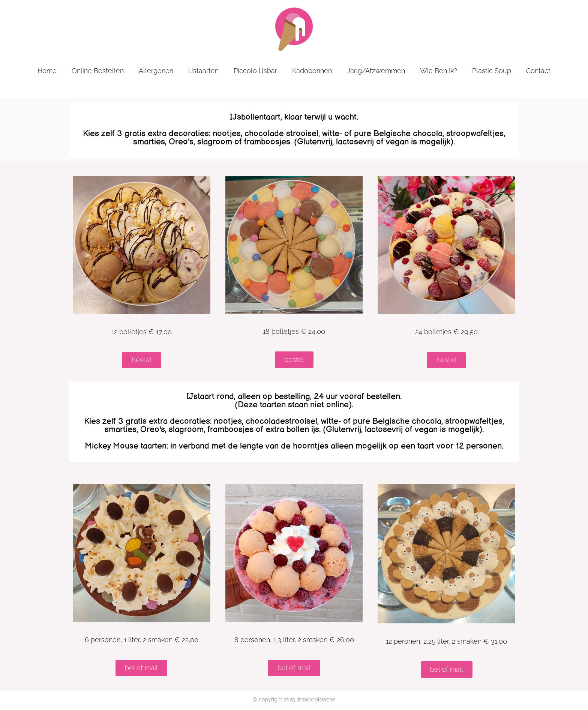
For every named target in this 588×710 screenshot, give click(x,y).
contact (538, 71)
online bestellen (98, 71)
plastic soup (492, 71)
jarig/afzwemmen (376, 71)
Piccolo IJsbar (255, 71)
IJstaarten (203, 71)
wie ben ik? (439, 71)
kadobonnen (312, 71)
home (47, 71)
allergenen (156, 71)
